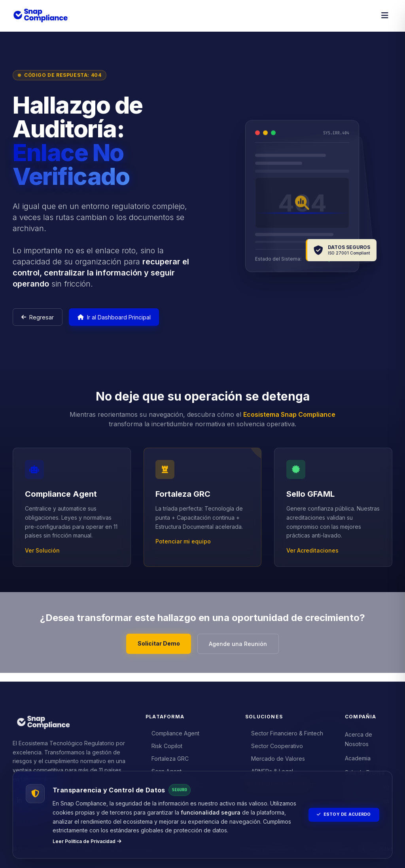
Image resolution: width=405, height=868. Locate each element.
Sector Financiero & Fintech (284, 731)
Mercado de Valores (275, 757)
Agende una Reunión (241, 649)
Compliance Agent (173, 731)
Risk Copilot (164, 744)
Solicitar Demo (155, 649)
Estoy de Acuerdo (340, 810)
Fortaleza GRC (167, 757)
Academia (358, 756)
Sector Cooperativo (274, 744)
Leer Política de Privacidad (87, 841)
